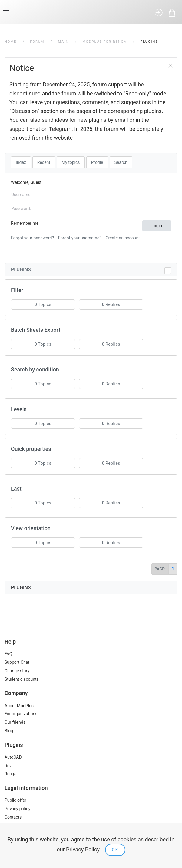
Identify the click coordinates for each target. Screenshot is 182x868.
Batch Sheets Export (36, 330)
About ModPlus (19, 706)
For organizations (21, 714)
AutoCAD (13, 757)
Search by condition (35, 369)
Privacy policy (17, 809)
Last (16, 489)
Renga (10, 774)
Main (63, 42)
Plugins (21, 269)
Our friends (15, 722)
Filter (17, 290)
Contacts (13, 817)
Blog (9, 731)
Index (21, 162)
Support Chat (17, 662)
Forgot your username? (80, 238)
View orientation (31, 528)
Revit (9, 766)
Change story (17, 671)
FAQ (8, 654)
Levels (19, 409)
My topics (71, 162)
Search (121, 162)
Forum (37, 42)
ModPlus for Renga (104, 42)
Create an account (122, 238)
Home (10, 42)
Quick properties (31, 449)
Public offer (15, 800)
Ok (115, 850)
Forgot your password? (32, 238)
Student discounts (22, 679)
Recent (44, 162)
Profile (97, 162)
